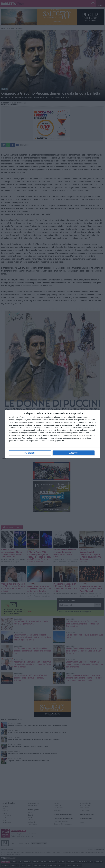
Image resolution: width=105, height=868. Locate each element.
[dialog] (53, 434)
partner (26, 417)
